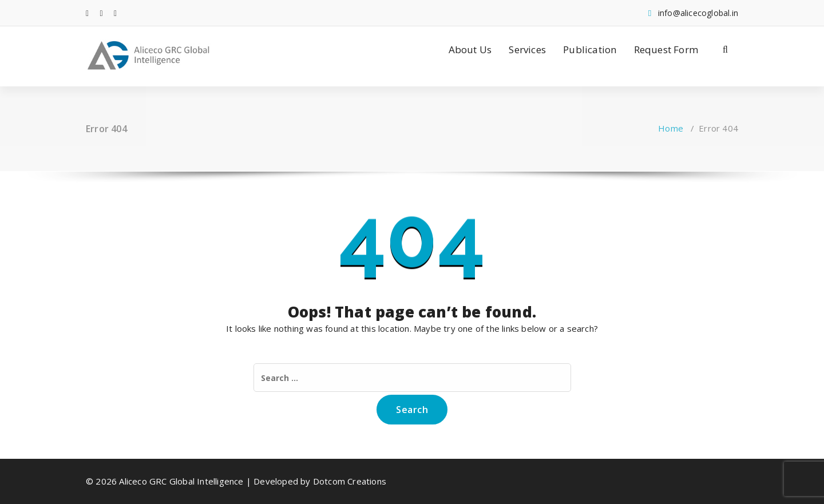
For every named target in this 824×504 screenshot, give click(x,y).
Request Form (666, 49)
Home (671, 128)
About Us (470, 49)
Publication (590, 49)
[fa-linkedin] (102, 13)
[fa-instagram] (115, 13)
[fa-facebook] (87, 13)
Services (527, 49)
